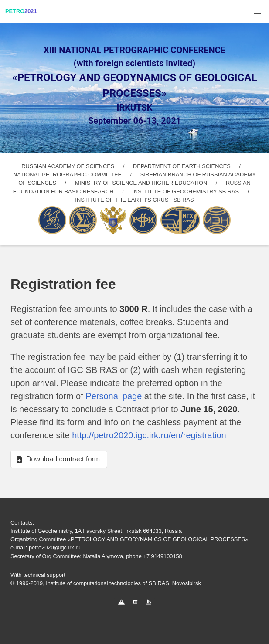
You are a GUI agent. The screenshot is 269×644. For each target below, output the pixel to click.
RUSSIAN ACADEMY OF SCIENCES (68, 166)
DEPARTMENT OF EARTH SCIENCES (182, 166)
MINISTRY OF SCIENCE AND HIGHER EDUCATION (141, 183)
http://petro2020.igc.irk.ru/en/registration (149, 435)
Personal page (114, 396)
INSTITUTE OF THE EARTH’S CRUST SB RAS (134, 200)
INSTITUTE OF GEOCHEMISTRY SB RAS (186, 192)
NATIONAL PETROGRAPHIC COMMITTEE (67, 175)
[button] (258, 11)
